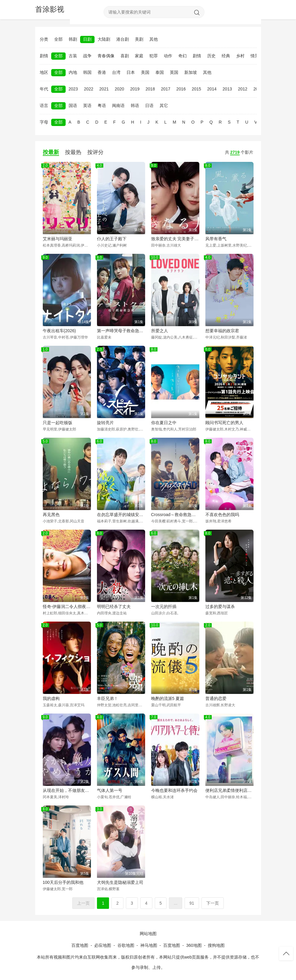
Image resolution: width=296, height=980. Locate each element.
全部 (58, 39)
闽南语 (118, 106)
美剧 (139, 39)
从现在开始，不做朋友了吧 (67, 790)
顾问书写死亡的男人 (224, 423)
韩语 (135, 106)
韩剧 (73, 39)
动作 (168, 56)
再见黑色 (51, 515)
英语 (87, 106)
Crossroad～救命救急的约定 (175, 515)
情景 (255, 56)
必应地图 (103, 945)
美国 (145, 72)
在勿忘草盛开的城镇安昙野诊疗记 (121, 515)
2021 (104, 89)
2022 (89, 89)
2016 (181, 89)
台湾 (116, 72)
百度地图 (80, 945)
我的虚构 (51, 698)
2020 (119, 89)
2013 (227, 89)
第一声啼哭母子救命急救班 (121, 331)
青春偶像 (106, 56)
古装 (73, 56)
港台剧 (123, 39)
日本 (131, 72)
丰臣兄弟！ (107, 698)
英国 (174, 72)
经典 (226, 56)
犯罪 (154, 56)
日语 (149, 106)
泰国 (160, 72)
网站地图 (148, 934)
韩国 (87, 72)
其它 (164, 106)
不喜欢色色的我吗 (222, 515)
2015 (196, 89)
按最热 (73, 152)
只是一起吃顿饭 (58, 423)
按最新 (51, 152)
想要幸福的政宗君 (222, 331)
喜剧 (125, 56)
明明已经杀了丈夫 (114, 607)
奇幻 (182, 56)
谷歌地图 (126, 945)
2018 (150, 89)
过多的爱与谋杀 (220, 607)
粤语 (102, 106)
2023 (73, 89)
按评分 (95, 152)
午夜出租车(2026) (59, 331)
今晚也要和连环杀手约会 (174, 790)
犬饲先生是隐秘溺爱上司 (120, 882)
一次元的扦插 (164, 607)
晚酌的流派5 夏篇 (168, 698)
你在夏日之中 (164, 423)
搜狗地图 (216, 945)
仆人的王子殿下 (112, 239)
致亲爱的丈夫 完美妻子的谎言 (175, 239)
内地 (73, 72)
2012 (243, 89)
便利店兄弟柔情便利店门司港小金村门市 (229, 790)
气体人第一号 (110, 790)
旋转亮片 (105, 423)
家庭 (139, 56)
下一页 (213, 903)
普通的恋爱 (216, 698)
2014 (212, 89)
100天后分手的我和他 (63, 882)
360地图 (194, 945)
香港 (102, 72)
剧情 (197, 56)
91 (192, 903)
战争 (87, 56)
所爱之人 (160, 331)
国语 (73, 106)
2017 (165, 89)
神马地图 (149, 945)
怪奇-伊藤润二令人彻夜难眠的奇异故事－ (67, 607)
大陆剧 (104, 39)
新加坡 (191, 72)
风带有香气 (216, 239)
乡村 (240, 56)
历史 (211, 56)
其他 (154, 39)
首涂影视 (50, 9)
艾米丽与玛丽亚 (58, 239)
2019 (135, 89)
